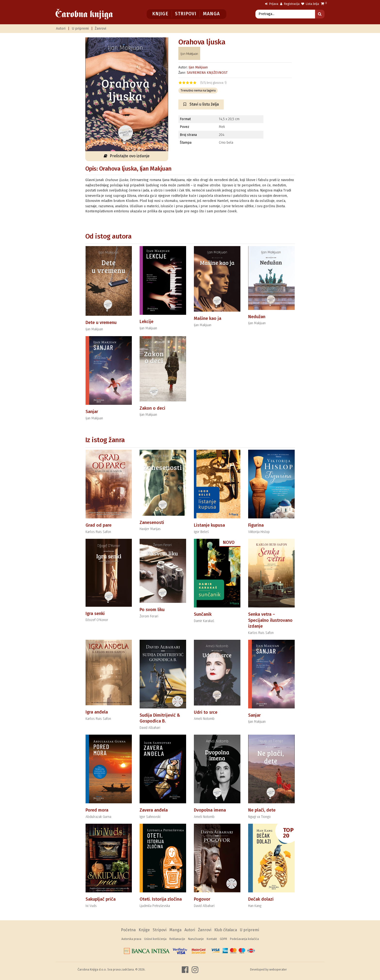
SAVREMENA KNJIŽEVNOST (207, 73)
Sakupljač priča (101, 899)
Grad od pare (99, 525)
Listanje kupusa (209, 525)
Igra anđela (97, 712)
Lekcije (146, 322)
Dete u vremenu (101, 323)
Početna (128, 930)
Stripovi (186, 14)
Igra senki (95, 614)
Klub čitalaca (226, 930)
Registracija (290, 4)
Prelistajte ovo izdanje (127, 156)
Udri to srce (206, 712)
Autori (61, 29)
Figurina (256, 525)
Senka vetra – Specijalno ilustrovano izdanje (270, 620)
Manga (211, 14)
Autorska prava (131, 939)
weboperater (278, 969)
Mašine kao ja (208, 318)
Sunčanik (203, 614)
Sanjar (92, 412)
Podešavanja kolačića (244, 939)
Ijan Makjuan (198, 67)
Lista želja (310, 4)
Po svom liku (152, 610)
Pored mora (97, 810)
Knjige (160, 14)
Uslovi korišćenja (155, 939)
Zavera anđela (154, 810)
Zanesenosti (152, 523)
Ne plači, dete (262, 810)
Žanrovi (100, 29)
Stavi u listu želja (201, 104)
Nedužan (257, 317)
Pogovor (202, 899)
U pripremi (80, 29)
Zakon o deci (152, 408)
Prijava (272, 4)
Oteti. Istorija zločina (161, 899)
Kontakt (212, 939)
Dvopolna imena (210, 810)
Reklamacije (177, 939)
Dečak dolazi (261, 899)
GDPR (223, 939)
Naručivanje (196, 939)
